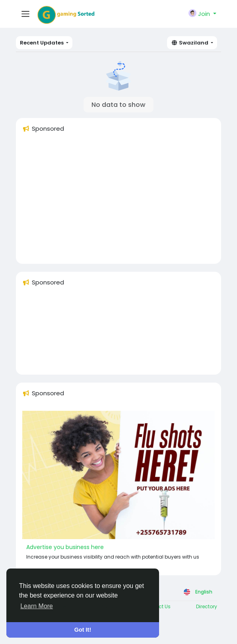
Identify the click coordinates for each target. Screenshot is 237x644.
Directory (207, 606)
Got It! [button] (83, 630)
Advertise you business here (65, 547)
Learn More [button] (37, 606)
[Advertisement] (118, 202)
